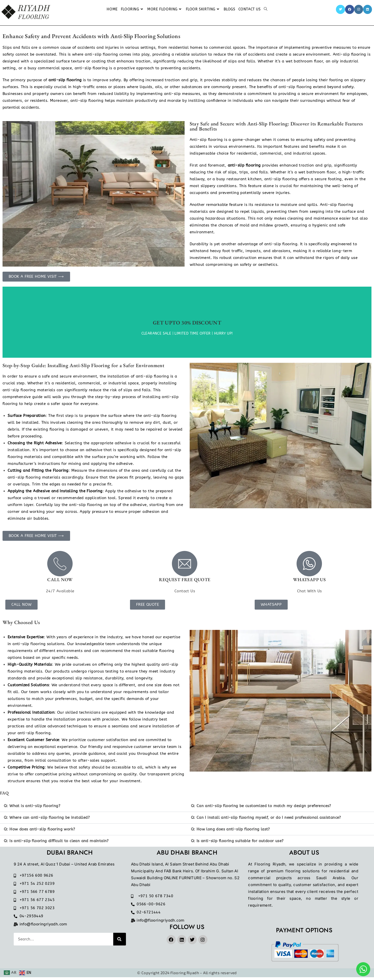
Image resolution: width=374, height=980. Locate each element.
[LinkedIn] (368, 9)
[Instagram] (359, 9)
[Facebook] (350, 9)
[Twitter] (340, 9)
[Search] (120, 942)
